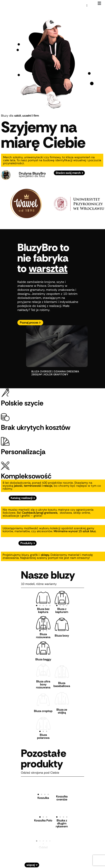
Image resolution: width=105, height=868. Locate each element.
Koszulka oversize (62, 792)
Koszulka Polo (43, 814)
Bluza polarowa (43, 730)
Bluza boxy (62, 634)
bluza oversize (42, 371)
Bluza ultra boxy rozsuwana (43, 681)
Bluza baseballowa (62, 681)
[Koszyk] (87, 6)
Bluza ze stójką (62, 706)
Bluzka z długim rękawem (62, 817)
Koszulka (43, 792)
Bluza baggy (43, 657)
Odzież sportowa (43, 843)
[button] (99, 3)
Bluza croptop (43, 706)
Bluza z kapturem (62, 610)
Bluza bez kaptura (43, 610)
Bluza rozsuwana (43, 634)
